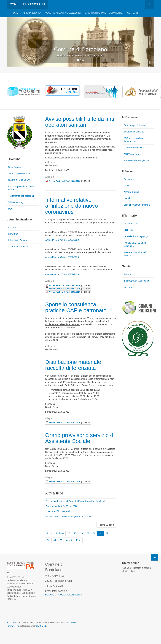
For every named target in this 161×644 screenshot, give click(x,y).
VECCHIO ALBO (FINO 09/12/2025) (63, 13)
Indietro (60, 533)
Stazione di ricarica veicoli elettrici (136, 254)
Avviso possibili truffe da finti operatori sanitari (80, 122)
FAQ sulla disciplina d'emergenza (133, 140)
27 (75, 533)
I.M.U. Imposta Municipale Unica (21, 188)
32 (107, 533)
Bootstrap (11, 623)
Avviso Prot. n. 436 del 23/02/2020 (62, 257)
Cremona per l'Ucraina (135, 125)
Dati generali (130, 179)
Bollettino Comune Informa (137, 205)
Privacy (127, 274)
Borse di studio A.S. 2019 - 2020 (62, 506)
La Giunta (13, 234)
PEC (11, 209)
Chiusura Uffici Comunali (58, 511)
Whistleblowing (16, 202)
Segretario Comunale (19, 247)
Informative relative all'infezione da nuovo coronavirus (72, 206)
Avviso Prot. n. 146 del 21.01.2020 (65, 423)
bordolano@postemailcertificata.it (64, 595)
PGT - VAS (129, 230)
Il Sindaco (13, 227)
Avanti (69, 540)
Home (15, 13)
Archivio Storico (131, 192)
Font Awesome (13, 626)
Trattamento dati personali (21, 196)
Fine (78, 540)
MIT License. (71, 623)
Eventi (127, 198)
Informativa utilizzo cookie (136, 281)
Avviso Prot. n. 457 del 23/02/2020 (65, 181)
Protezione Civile (132, 224)
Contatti (133, 13)
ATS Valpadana (131, 154)
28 (82, 533)
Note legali (129, 287)
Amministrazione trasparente (104, 13)
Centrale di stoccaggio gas (137, 236)
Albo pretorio (32, 13)
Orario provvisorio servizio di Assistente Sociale (80, 438)
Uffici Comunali (17, 167)
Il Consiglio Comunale (19, 240)
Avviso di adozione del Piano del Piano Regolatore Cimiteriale (76, 501)
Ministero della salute (134, 148)
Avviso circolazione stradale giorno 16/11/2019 (69, 517)
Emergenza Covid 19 (134, 132)
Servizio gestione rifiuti (19, 173)
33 (48, 540)
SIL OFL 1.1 (41, 626)
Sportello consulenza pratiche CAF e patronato (76, 307)
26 (69, 533)
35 (61, 540)
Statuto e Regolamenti (19, 180)
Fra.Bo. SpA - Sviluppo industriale (135, 244)
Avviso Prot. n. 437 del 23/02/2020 (62, 274)
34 (55, 540)
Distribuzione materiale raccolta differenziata (73, 365)
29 (88, 533)
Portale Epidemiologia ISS (136, 160)
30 (94, 533)
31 (101, 533)
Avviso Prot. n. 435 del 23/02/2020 (62, 240)
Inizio (50, 533)
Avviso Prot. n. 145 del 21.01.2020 (65, 482)
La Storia (128, 186)
